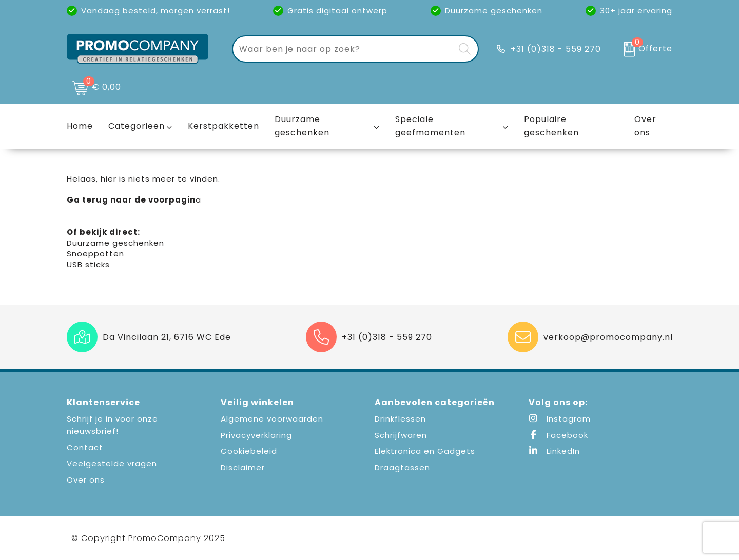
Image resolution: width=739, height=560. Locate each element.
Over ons (86, 480)
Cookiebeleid (249, 451)
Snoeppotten (95, 254)
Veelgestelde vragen (112, 463)
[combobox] (344, 49)
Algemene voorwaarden (272, 419)
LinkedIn (554, 451)
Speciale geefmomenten (430, 126)
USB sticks (88, 264)
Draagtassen (402, 467)
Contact (85, 447)
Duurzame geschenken (302, 126)
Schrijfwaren (401, 435)
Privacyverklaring (256, 435)
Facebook (558, 435)
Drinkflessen (400, 419)
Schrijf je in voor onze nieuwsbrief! (112, 425)
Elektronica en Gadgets (425, 451)
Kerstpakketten (223, 126)
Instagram (560, 419)
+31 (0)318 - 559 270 (556, 49)
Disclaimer (243, 467)
